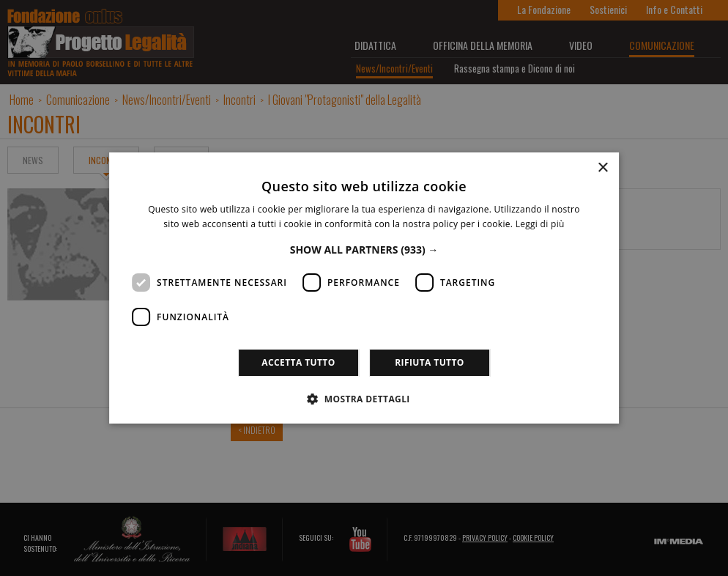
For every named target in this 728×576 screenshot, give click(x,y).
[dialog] (364, 288)
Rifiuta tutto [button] (430, 362)
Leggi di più (540, 224)
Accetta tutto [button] (298, 362)
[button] (364, 250)
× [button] (602, 168)
